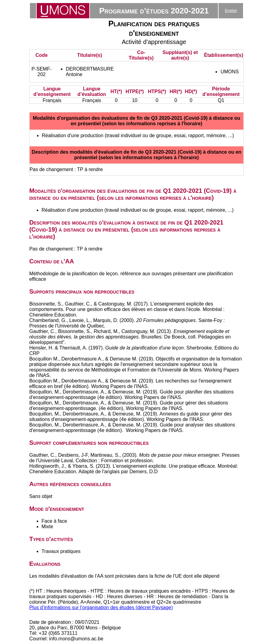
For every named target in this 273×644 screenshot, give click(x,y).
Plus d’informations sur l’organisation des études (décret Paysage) (101, 607)
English (231, 11)
